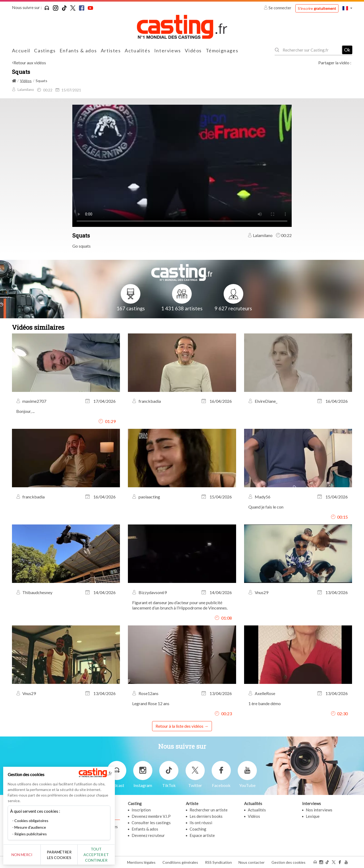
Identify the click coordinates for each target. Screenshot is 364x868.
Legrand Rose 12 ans (151, 703)
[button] (347, 8)
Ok (347, 50)
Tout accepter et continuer (96, 855)
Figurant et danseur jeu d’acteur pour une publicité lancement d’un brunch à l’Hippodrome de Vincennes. (180, 605)
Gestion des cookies (288, 862)
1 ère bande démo (265, 703)
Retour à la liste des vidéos (179, 726)
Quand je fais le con (266, 507)
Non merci (22, 855)
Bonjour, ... (25, 411)
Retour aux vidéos (30, 63)
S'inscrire (317, 8)
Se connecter (278, 8)
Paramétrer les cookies (59, 855)
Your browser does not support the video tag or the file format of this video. (182, 165)
